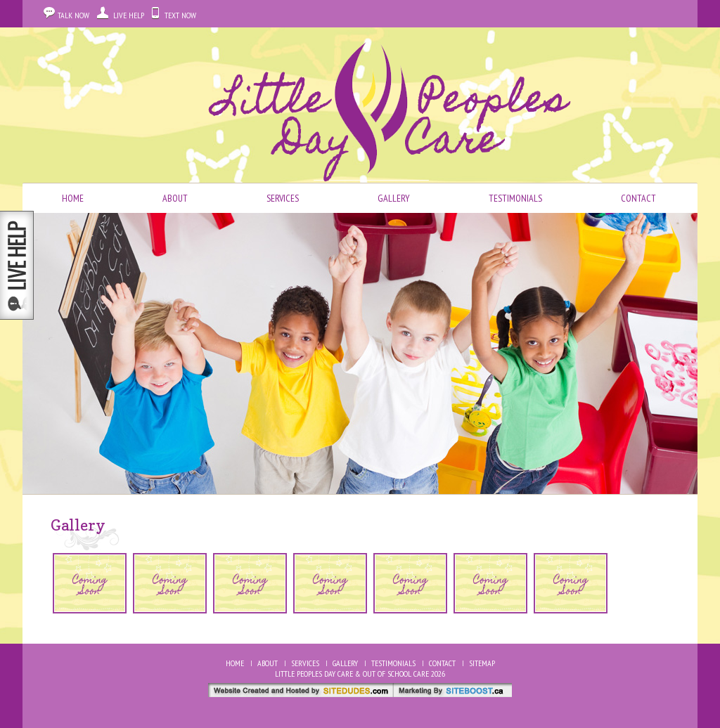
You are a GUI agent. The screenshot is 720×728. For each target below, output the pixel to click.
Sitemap (482, 663)
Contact (638, 198)
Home (73, 198)
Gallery (394, 198)
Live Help (129, 15)
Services (283, 198)
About (175, 198)
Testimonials (515, 198)
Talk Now (73, 15)
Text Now (180, 15)
